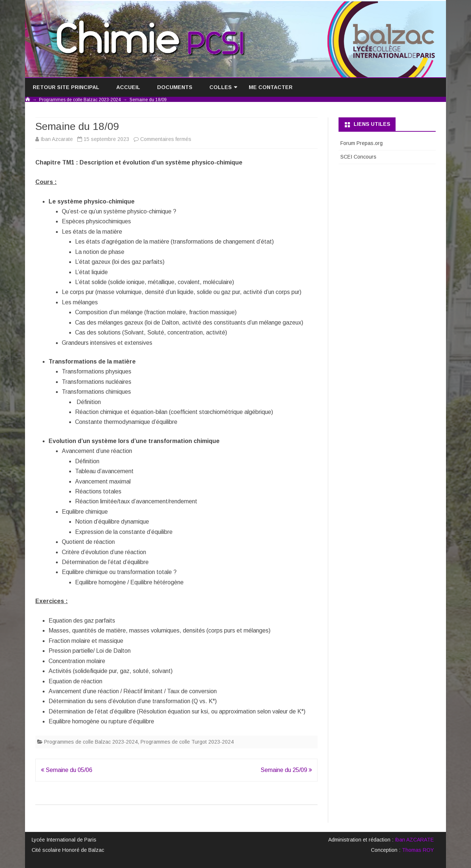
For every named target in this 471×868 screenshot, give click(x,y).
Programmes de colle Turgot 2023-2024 (187, 742)
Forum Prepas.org (362, 143)
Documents (175, 87)
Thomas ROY (418, 850)
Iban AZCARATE (414, 840)
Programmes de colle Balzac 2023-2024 (91, 742)
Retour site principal (66, 87)
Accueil (128, 87)
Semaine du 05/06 (67, 770)
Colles (221, 87)
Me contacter (271, 87)
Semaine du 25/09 (286, 770)
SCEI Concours (358, 157)
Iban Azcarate (57, 139)
